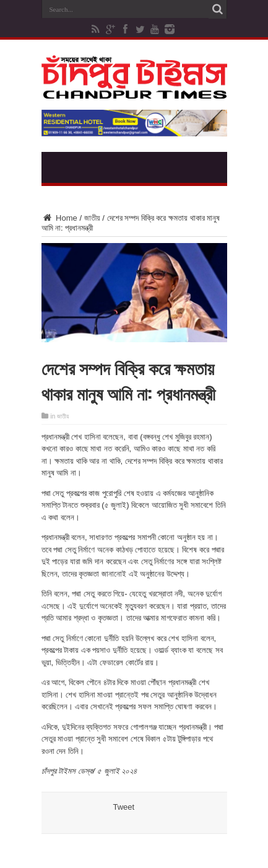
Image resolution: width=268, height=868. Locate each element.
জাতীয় (92, 218)
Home (59, 218)
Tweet (124, 807)
